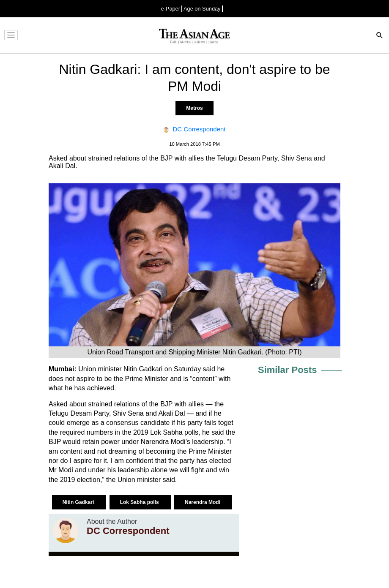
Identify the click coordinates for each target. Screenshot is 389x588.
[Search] (380, 36)
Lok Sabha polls (140, 502)
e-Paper (170, 9)
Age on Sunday (202, 9)
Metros (194, 108)
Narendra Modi (203, 502)
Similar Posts (287, 370)
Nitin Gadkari (79, 502)
